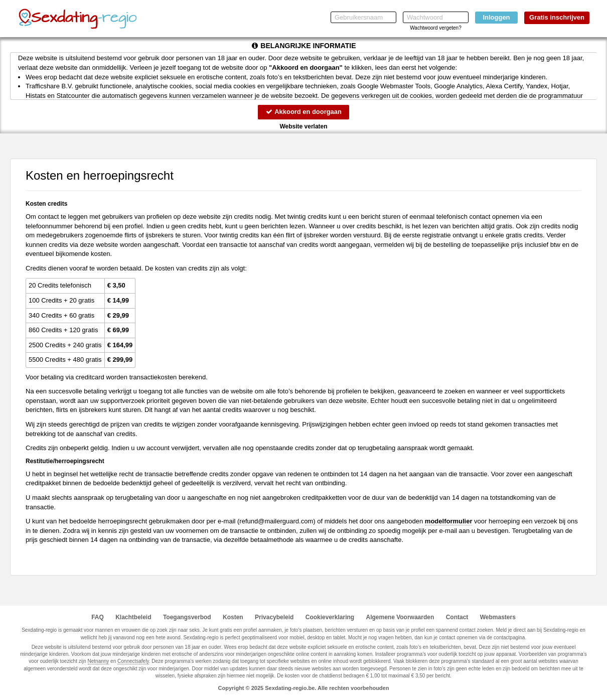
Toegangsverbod (187, 617)
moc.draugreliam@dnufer (276, 521)
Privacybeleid (274, 617)
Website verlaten (303, 126)
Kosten (233, 617)
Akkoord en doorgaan (303, 112)
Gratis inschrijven (557, 17)
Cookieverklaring (330, 617)
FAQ (98, 617)
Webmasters (498, 617)
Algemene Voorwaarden (400, 617)
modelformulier (449, 521)
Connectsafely (133, 661)
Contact (457, 617)
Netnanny (99, 661)
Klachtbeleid (133, 617)
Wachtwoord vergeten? (435, 28)
